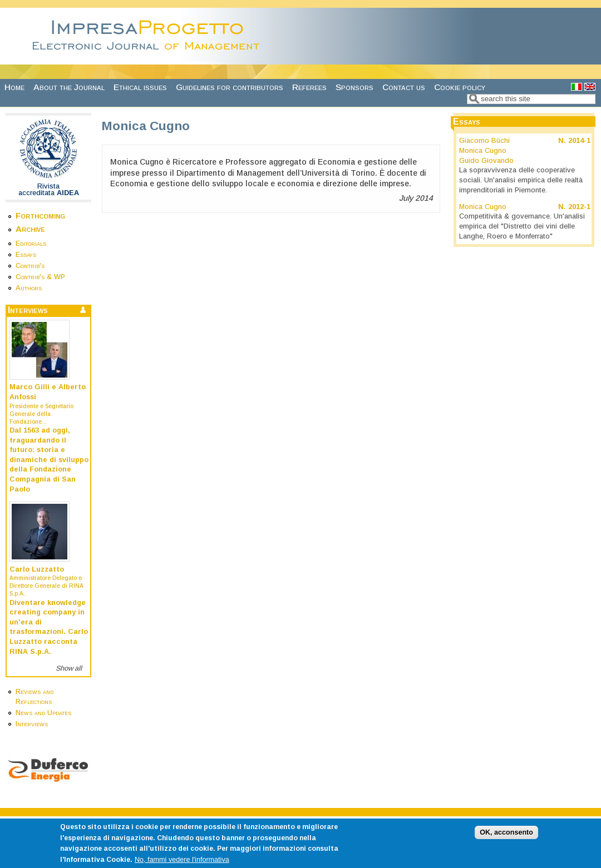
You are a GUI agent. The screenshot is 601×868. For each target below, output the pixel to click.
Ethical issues (140, 87)
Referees (309, 87)
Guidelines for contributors (230, 87)
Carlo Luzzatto (37, 569)
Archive (30, 229)
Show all (69, 668)
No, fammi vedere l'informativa (182, 864)
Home (14, 87)
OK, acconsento (506, 837)
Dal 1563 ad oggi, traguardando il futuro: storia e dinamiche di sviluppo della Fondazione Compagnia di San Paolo (49, 460)
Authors (29, 288)
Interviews (32, 724)
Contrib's (30, 266)
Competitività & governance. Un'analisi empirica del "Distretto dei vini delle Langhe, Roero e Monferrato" (522, 226)
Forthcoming (40, 215)
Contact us (404, 87)
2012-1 (579, 207)
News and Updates (43, 713)
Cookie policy (460, 87)
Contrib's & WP (40, 277)
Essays (26, 255)
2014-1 (579, 141)
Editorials (31, 244)
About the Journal (69, 87)
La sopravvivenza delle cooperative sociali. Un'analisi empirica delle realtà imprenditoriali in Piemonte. (521, 180)
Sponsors (354, 87)
